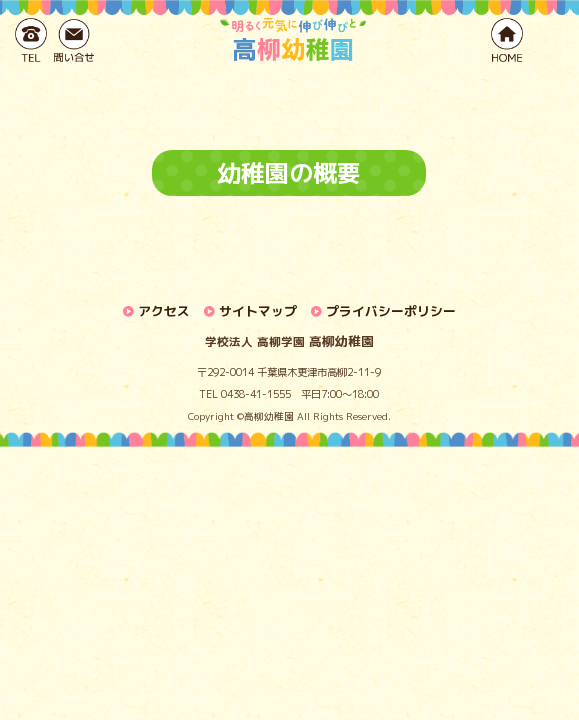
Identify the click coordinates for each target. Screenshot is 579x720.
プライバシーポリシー (391, 311)
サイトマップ (258, 311)
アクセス (164, 311)
